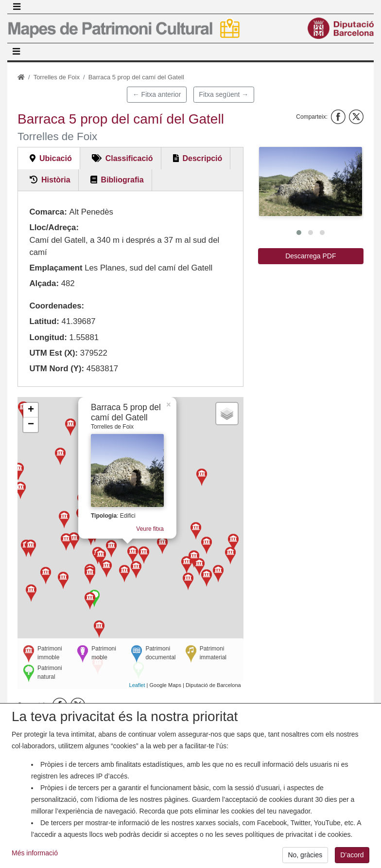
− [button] (31, 425)
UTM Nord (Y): (57, 369)
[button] (311, 181)
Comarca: (48, 212)
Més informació (35, 858)
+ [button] (31, 410)
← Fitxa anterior (157, 94)
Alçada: (44, 283)
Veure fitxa (147, 531)
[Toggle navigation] (17, 7)
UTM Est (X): (53, 353)
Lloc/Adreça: (54, 227)
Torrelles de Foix (57, 77)
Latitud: (44, 321)
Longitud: (48, 337)
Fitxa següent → (224, 94)
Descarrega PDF (311, 256)
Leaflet (137, 685)
